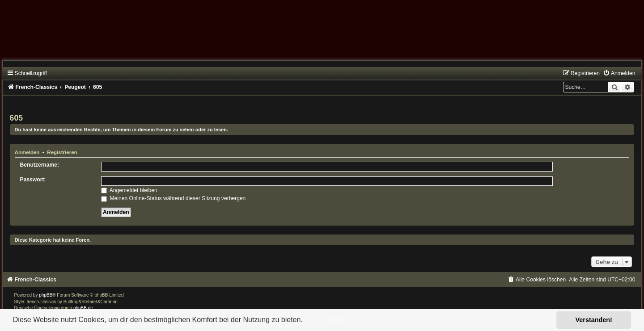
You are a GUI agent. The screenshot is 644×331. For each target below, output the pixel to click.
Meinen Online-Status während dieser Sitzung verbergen (173, 198)
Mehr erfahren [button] (328, 320)
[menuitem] (619, 73)
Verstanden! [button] (594, 320)
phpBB (46, 295)
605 (16, 118)
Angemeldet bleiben (129, 190)
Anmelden (27, 152)
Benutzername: (40, 165)
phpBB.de (83, 308)
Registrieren (62, 152)
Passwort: (33, 180)
